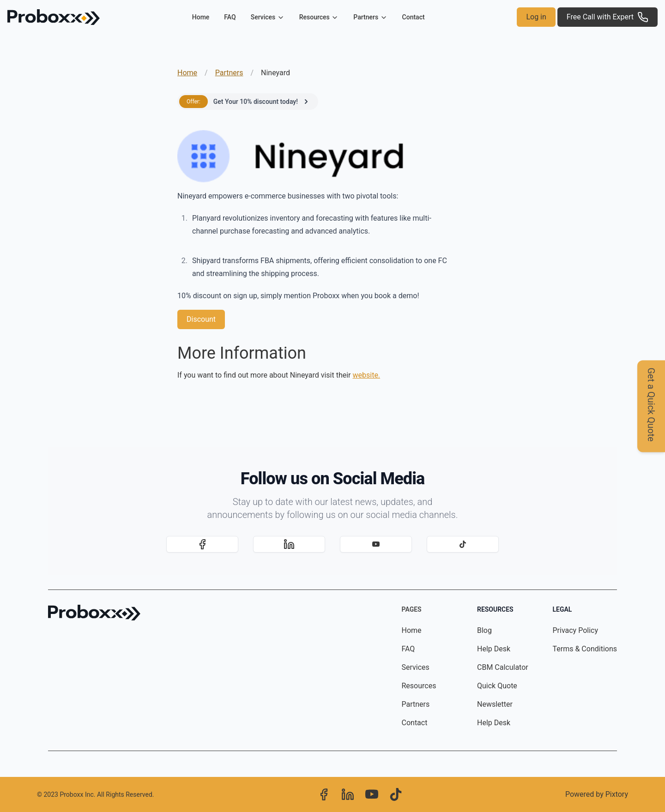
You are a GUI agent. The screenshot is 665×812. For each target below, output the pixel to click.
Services (416, 667)
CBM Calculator (503, 667)
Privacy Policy (576, 630)
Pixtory (617, 794)
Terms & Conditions (585, 649)
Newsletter (495, 704)
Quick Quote (497, 686)
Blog (484, 630)
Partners (229, 73)
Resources (419, 686)
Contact (414, 17)
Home (201, 17)
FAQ (230, 17)
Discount (201, 319)
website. (367, 375)
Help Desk (494, 649)
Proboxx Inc (76, 794)
